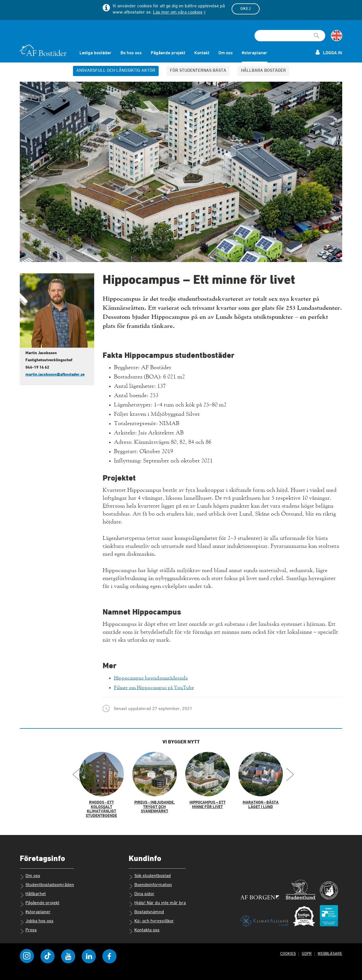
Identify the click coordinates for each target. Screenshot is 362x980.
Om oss (226, 52)
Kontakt (202, 52)
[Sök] (316, 32)
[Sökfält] (290, 34)
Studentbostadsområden (47, 884)
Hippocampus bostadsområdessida (156, 676)
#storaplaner (255, 52)
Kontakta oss (144, 929)
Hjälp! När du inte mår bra (157, 902)
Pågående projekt (168, 52)
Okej (246, 9)
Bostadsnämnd (146, 911)
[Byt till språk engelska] (337, 34)
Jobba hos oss (37, 920)
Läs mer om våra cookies (178, 12)
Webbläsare (329, 952)
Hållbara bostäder (263, 69)
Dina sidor (142, 893)
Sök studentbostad (150, 875)
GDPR (306, 952)
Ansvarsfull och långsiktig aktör (116, 69)
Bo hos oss (131, 52)
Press (28, 929)
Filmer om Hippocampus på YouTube (160, 686)
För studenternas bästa (198, 69)
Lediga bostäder (95, 52)
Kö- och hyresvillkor (151, 920)
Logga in (329, 51)
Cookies (287, 952)
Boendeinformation (150, 884)
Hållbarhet (33, 893)
